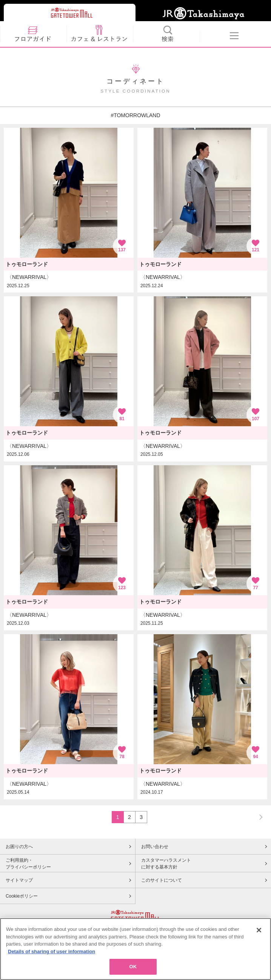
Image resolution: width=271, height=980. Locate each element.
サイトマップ (19, 880)
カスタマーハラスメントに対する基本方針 (166, 864)
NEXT (257, 817)
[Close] (259, 930)
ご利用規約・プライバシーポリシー (28, 864)
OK (133, 967)
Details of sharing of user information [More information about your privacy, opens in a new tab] (52, 951)
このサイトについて (162, 880)
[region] (135, 949)
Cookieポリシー (22, 896)
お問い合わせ (155, 847)
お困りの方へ (19, 847)
